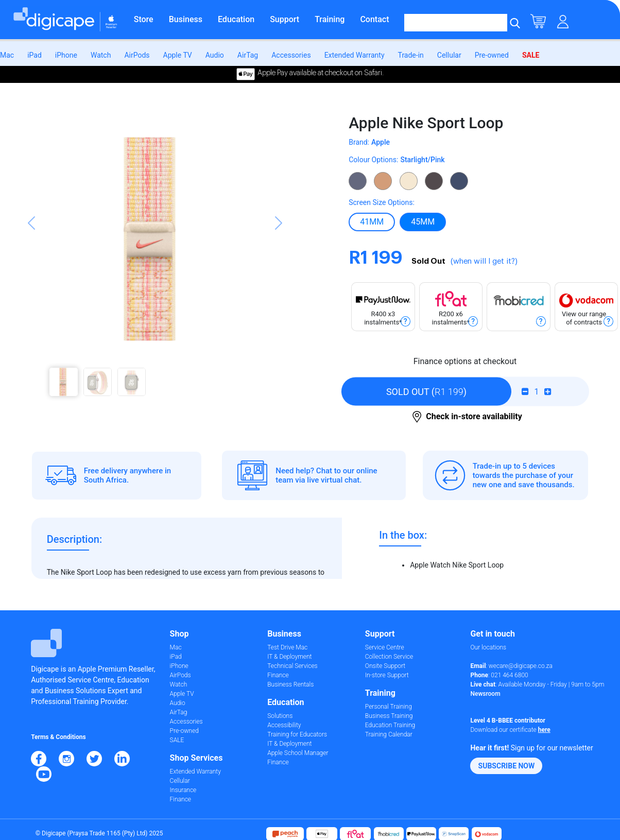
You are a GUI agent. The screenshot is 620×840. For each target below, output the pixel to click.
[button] (31, 259)
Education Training (390, 725)
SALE (531, 55)
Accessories (291, 55)
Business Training (389, 716)
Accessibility (284, 725)
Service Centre (385, 647)
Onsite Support (385, 666)
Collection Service (389, 657)
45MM (423, 221)
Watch (101, 55)
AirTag (248, 55)
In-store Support (387, 675)
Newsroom (485, 694)
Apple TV (178, 55)
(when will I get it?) (484, 261)
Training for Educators (297, 734)
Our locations (488, 647)
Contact (374, 19)
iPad (35, 55)
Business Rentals (290, 684)
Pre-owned (492, 55)
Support (285, 19)
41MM (372, 221)
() (426, 392)
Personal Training (389, 707)
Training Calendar (389, 734)
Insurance (183, 790)
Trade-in (411, 55)
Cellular (449, 55)
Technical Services (292, 666)
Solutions (280, 716)
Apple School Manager (298, 753)
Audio (215, 55)
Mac (7, 55)
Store (144, 19)
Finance (180, 799)
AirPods (137, 55)
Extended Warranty (355, 55)
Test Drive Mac (287, 647)
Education (236, 19)
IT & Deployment (289, 657)
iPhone (66, 55)
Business (186, 19)
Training (330, 19)
